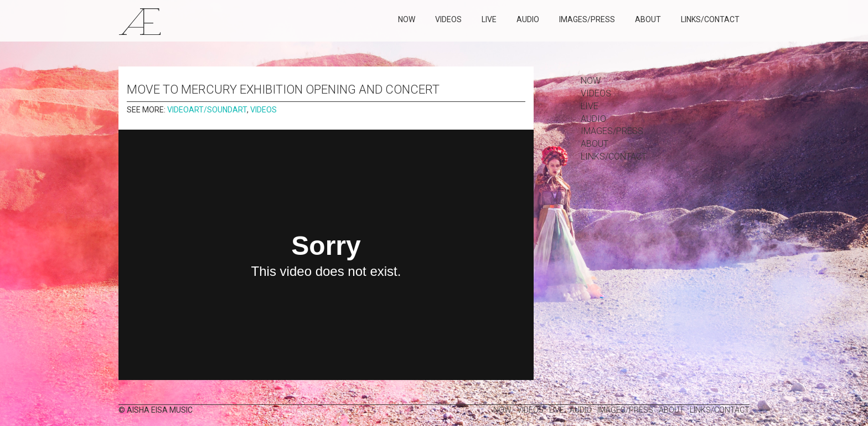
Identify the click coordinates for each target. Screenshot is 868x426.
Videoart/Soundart (207, 110)
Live (489, 19)
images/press (587, 19)
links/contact (710, 19)
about (648, 19)
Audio (528, 19)
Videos (448, 19)
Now (407, 19)
